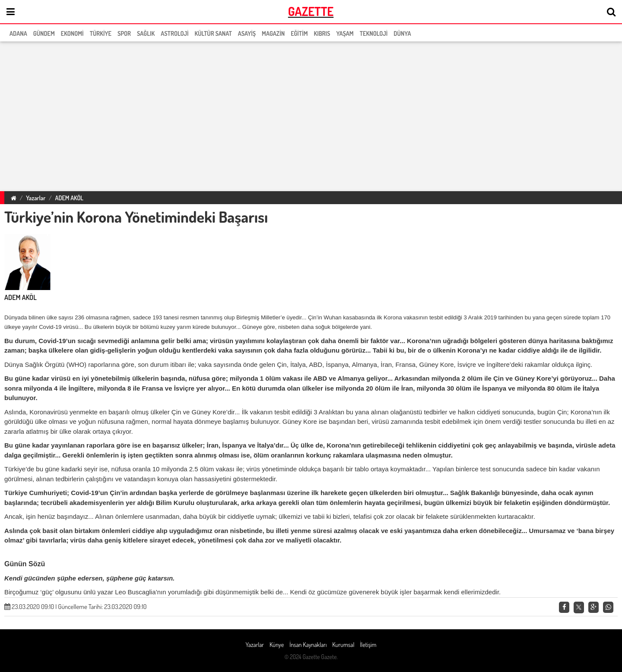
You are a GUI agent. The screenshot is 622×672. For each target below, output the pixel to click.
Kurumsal (343, 645)
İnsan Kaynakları (308, 645)
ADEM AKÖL (69, 198)
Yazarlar (36, 198)
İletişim (368, 645)
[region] (311, 115)
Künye (277, 645)
